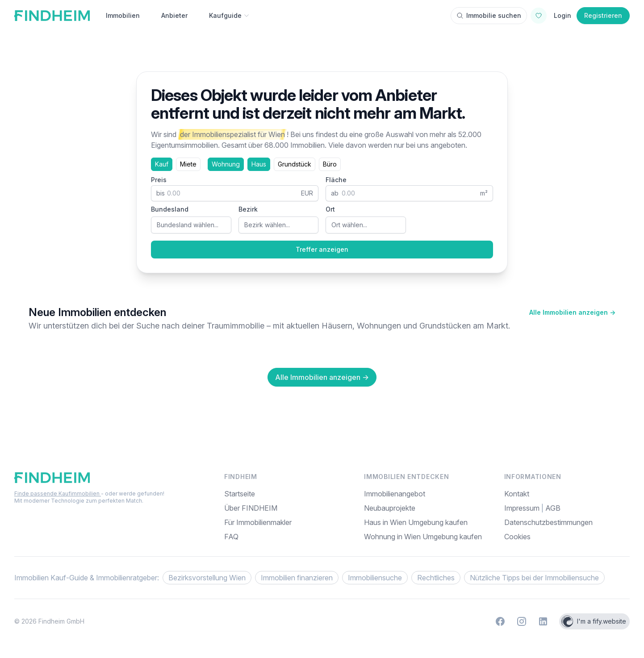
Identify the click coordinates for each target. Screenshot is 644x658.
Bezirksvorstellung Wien (207, 578)
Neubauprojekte (390, 508)
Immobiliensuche (375, 578)
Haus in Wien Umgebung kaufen (416, 522)
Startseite (240, 494)
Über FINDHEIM (251, 508)
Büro (330, 164)
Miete (188, 164)
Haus (259, 164)
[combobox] (191, 225)
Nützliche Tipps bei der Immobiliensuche (534, 578)
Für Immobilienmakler (258, 522)
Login (562, 15)
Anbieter (174, 15)
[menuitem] (567, 537)
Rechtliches (436, 578)
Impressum (523, 508)
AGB (553, 508)
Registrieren (603, 15)
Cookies (517, 537)
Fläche (336, 180)
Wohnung (226, 164)
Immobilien (123, 15)
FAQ (231, 537)
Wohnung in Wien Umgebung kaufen (423, 537)
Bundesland (170, 209)
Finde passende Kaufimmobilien (58, 493)
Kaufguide (229, 15)
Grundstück (295, 164)
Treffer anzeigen (322, 249)
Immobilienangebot (395, 494)
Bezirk (248, 209)
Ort (330, 209)
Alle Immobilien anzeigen (572, 312)
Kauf (162, 164)
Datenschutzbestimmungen (548, 522)
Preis (159, 180)
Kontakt (517, 494)
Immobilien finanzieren (297, 578)
